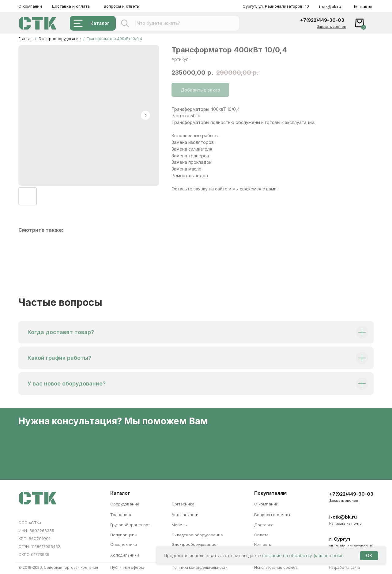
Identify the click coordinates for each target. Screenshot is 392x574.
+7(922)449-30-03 (322, 20)
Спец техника (124, 544)
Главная (25, 39)
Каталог (100, 23)
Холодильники (125, 555)
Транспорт (121, 515)
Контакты (363, 6)
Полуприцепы (124, 535)
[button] (331, 27)
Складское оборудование (197, 535)
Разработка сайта (345, 567)
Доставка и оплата (71, 6)
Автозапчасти (185, 515)
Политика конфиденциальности (200, 567)
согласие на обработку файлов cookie (303, 555)
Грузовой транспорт (130, 525)
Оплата (261, 535)
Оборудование (125, 504)
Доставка (264, 525)
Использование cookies (276, 567)
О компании (30, 6)
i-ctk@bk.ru (330, 6)
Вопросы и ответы (122, 6)
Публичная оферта (127, 567)
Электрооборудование (60, 39)
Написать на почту (345, 523)
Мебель (179, 525)
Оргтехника (183, 504)
